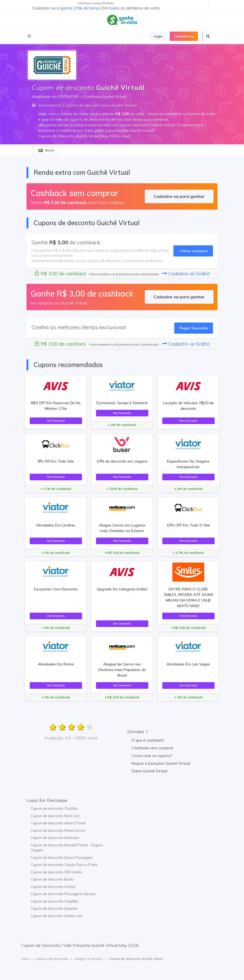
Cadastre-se (184, 36)
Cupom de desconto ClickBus (54, 808)
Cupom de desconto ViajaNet (54, 901)
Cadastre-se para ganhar (179, 196)
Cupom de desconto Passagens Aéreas (63, 894)
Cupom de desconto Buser (52, 879)
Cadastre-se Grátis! (186, 274)
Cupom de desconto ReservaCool (58, 830)
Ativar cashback (193, 251)
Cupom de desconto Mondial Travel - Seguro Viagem (67, 848)
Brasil (46, 150)
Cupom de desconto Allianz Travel (58, 823)
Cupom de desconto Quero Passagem (62, 857)
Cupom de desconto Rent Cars (56, 816)
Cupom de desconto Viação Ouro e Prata (64, 865)
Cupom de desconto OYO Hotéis (56, 872)
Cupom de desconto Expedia (54, 908)
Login (158, 36)
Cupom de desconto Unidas (53, 887)
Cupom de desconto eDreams (55, 838)
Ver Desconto (56, 421)
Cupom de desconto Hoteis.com (57, 916)
